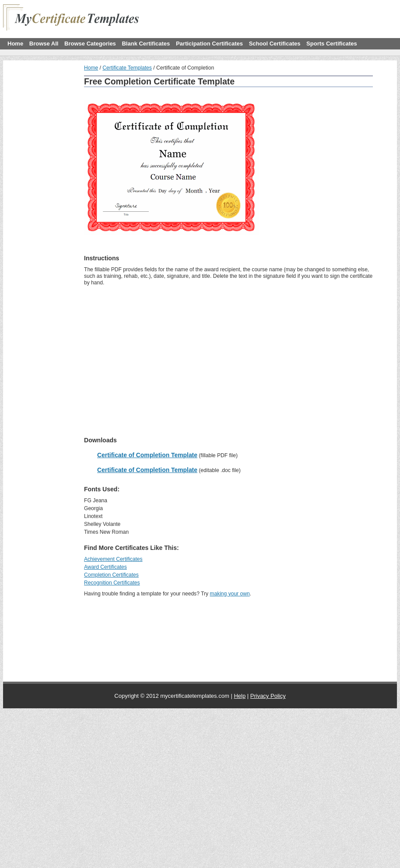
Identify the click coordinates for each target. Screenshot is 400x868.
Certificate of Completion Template (147, 455)
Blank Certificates (146, 44)
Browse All (44, 44)
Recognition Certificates (112, 583)
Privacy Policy (268, 696)
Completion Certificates (111, 575)
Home (15, 44)
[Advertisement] (121, 126)
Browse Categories (90, 44)
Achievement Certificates (113, 559)
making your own (230, 594)
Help (240, 696)
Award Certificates (105, 567)
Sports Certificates (332, 44)
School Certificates (275, 44)
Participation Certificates (209, 44)
